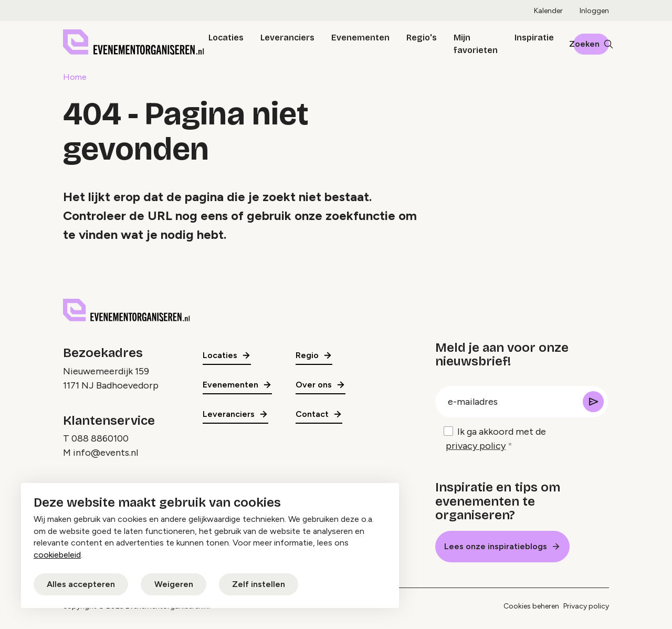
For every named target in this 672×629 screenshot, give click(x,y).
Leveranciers (287, 38)
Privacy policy (586, 606)
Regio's (422, 38)
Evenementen (360, 38)
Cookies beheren (531, 606)
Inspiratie (534, 38)
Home (75, 77)
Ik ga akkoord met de (496, 439)
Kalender (548, 11)
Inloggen (594, 11)
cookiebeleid (57, 555)
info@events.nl (106, 453)
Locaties (226, 38)
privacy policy (476, 446)
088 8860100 (100, 438)
